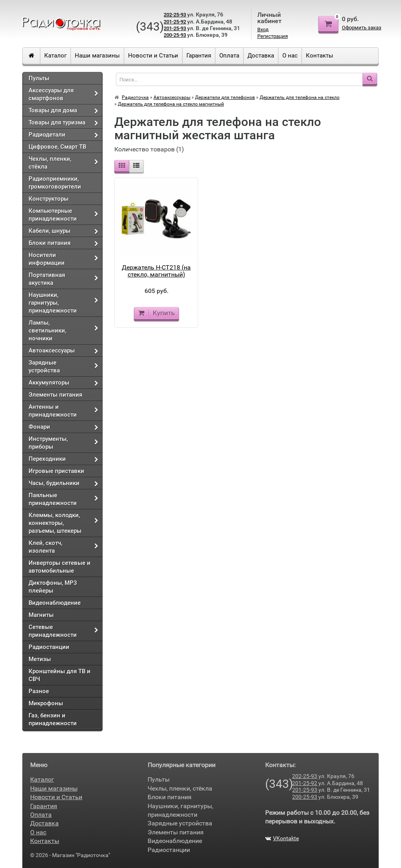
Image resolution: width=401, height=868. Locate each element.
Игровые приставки (56, 471)
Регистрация (273, 36)
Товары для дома (53, 110)
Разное (39, 691)
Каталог (55, 56)
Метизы (40, 659)
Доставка (261, 56)
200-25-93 (175, 35)
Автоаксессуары (52, 350)
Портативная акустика (47, 279)
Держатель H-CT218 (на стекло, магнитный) (156, 271)
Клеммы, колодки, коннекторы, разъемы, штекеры (55, 523)
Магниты (41, 615)
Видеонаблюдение (55, 603)
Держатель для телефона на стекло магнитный (171, 104)
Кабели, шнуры (50, 231)
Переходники (47, 459)
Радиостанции (49, 647)
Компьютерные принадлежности (53, 215)
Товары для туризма (57, 122)
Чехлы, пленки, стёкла (50, 163)
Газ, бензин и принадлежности (53, 719)
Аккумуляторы (49, 383)
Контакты (320, 56)
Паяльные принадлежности (53, 499)
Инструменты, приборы (48, 443)
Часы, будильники (54, 483)
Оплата (229, 56)
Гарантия (199, 56)
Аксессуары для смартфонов (51, 94)
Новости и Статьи (153, 56)
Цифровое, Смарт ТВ (57, 147)
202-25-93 (175, 15)
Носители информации (47, 259)
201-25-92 (175, 22)
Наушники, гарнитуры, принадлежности (53, 303)
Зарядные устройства (44, 367)
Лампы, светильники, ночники (47, 331)
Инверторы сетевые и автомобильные (60, 567)
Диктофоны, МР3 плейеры (53, 587)
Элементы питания (55, 395)
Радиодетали (47, 135)
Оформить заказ (362, 28)
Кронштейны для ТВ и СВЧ (60, 675)
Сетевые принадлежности (53, 631)
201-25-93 (175, 28)
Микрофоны (46, 703)
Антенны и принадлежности (53, 411)
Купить (156, 313)
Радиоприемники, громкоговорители (55, 183)
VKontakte (282, 838)
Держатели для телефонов (225, 97)
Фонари (39, 427)
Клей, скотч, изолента (45, 547)
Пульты (39, 78)
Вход (263, 30)
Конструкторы (49, 199)
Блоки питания (50, 243)
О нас (290, 56)
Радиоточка (135, 97)
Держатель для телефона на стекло (300, 97)
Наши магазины (97, 56)
